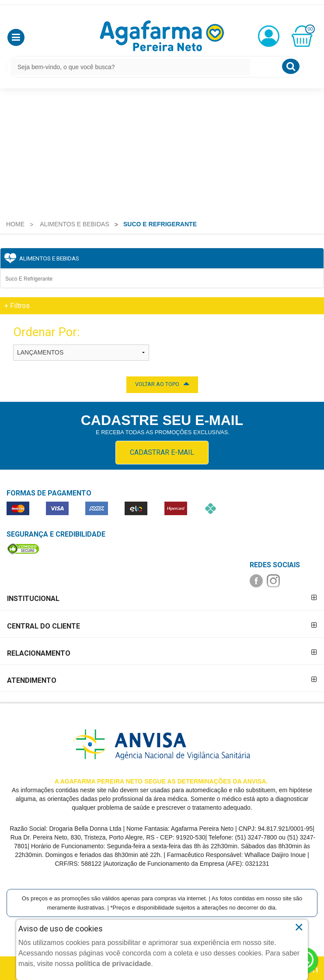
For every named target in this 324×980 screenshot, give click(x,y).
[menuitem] (15, 224)
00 (310, 29)
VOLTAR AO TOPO (162, 383)
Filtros (17, 306)
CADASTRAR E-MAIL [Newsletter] (162, 452)
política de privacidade (113, 964)
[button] (16, 37)
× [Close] (299, 927)
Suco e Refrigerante (29, 279)
